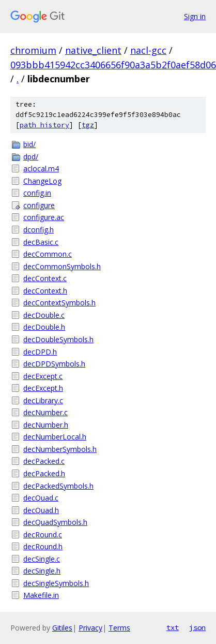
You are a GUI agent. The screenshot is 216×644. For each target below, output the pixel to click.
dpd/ (31, 157)
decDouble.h (44, 327)
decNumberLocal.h (55, 437)
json (197, 627)
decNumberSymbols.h (60, 449)
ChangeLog (42, 181)
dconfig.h (38, 230)
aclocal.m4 (41, 169)
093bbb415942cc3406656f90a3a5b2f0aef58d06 (113, 65)
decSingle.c (42, 559)
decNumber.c (45, 412)
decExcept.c (43, 376)
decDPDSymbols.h (54, 364)
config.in (37, 193)
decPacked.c (44, 461)
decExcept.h (43, 388)
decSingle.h (42, 571)
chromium (33, 50)
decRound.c (43, 535)
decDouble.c (44, 315)
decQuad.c (41, 498)
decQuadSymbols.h (55, 522)
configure (39, 205)
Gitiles (62, 628)
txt (173, 627)
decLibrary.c (43, 400)
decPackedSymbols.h (58, 486)
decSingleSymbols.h (56, 583)
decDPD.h (40, 352)
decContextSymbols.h (59, 303)
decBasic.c (41, 242)
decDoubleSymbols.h (58, 339)
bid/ (29, 144)
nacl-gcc (148, 50)
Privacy (90, 628)
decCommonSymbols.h (62, 266)
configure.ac (44, 217)
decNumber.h (46, 425)
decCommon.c (48, 254)
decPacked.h (44, 473)
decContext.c (45, 278)
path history (44, 125)
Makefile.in (41, 595)
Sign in (195, 16)
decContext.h (45, 291)
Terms (119, 628)
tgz (88, 125)
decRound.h (43, 546)
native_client (93, 50)
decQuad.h (41, 510)
